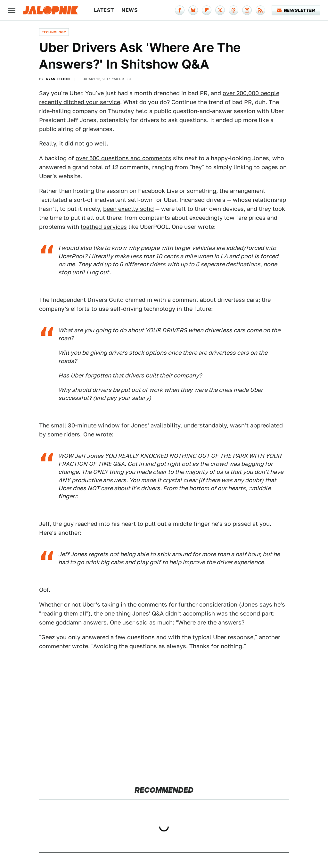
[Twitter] (220, 10)
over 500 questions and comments (123, 158)
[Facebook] (180, 10)
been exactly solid (128, 209)
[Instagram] (247, 10)
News (130, 10)
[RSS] (260, 10)
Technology (54, 32)
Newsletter (296, 10)
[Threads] (234, 10)
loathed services (104, 227)
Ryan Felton (58, 79)
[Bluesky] (193, 10)
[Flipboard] (207, 10)
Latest (104, 10)
